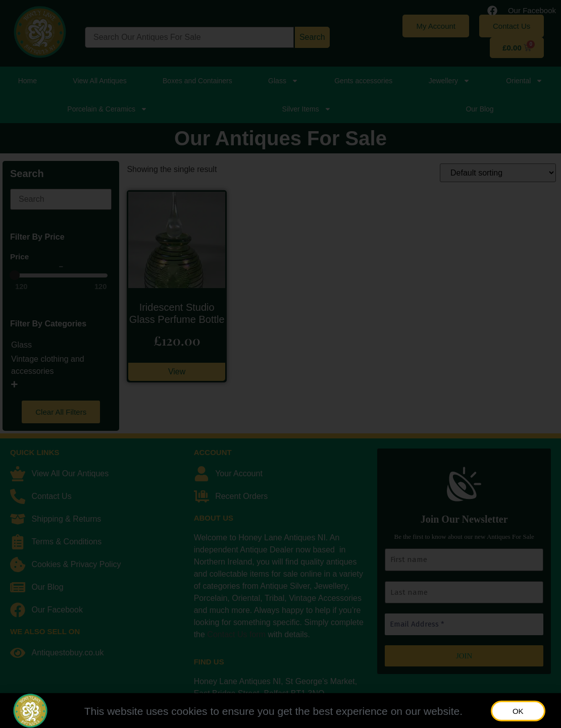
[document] (280, 364)
